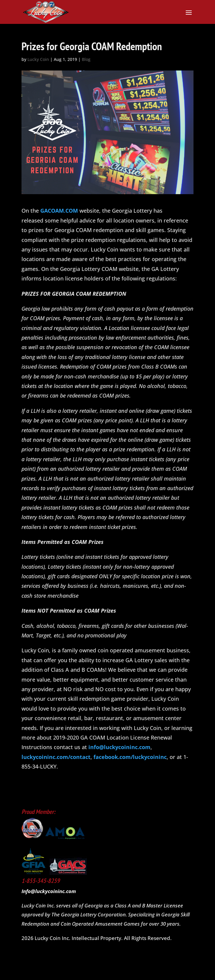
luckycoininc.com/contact (56, 757)
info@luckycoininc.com (119, 747)
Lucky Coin (38, 59)
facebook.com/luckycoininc (130, 757)
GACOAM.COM (59, 211)
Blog (86, 59)
